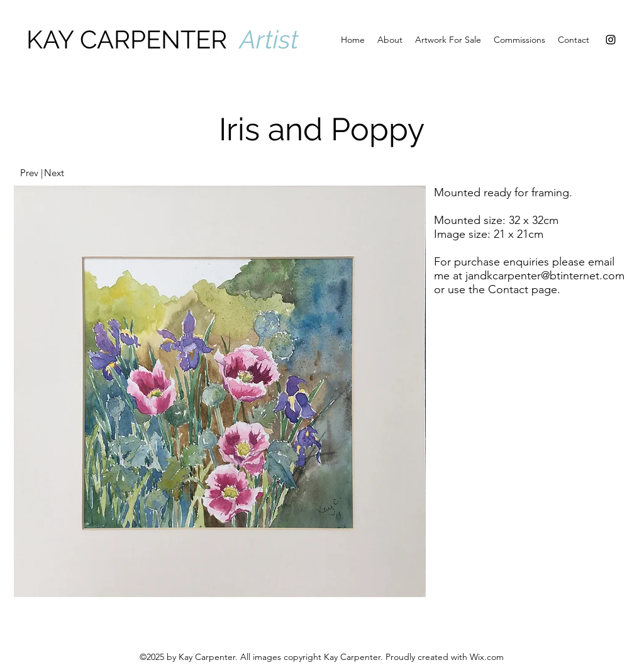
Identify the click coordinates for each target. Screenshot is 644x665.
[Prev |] (31, 173)
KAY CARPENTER (133, 39)
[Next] (54, 173)
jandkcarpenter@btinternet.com (545, 276)
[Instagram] (611, 40)
